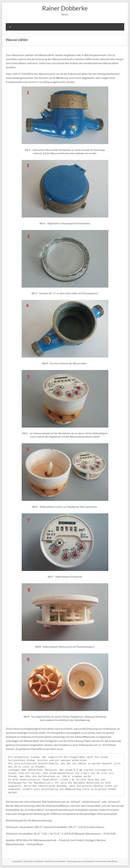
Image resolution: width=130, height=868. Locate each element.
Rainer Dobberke (65, 8)
